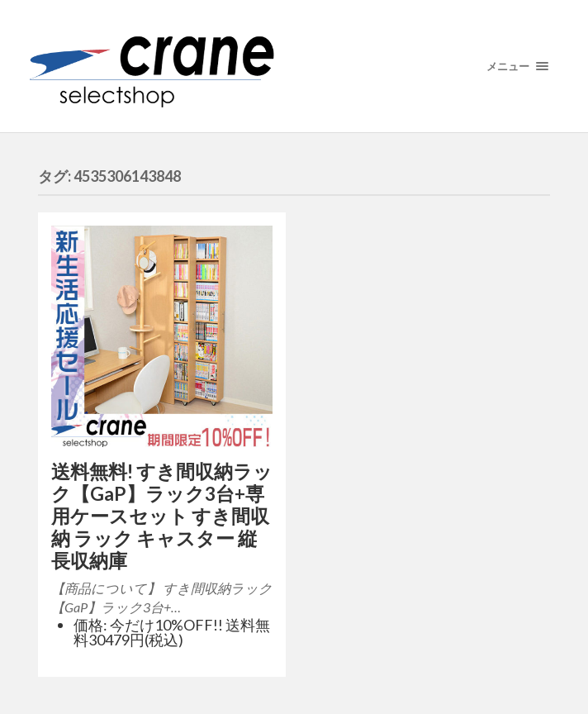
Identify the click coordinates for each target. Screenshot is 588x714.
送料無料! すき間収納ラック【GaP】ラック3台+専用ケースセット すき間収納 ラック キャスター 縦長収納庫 (162, 516)
